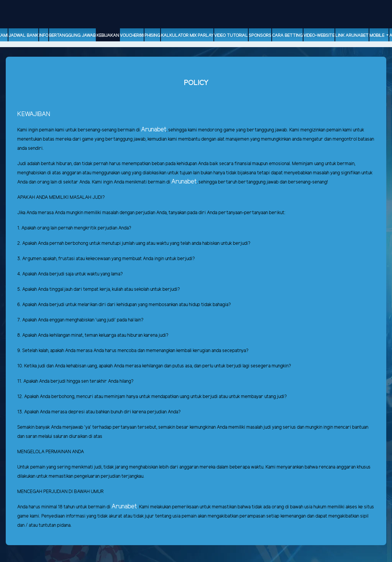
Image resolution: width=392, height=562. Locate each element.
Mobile (377, 36)
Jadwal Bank (23, 36)
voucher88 (132, 36)
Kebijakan (108, 36)
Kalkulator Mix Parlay (187, 36)
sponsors (260, 36)
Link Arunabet (352, 36)
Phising (152, 36)
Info (44, 36)
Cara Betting (287, 36)
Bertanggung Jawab (72, 36)
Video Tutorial (231, 36)
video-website (319, 36)
